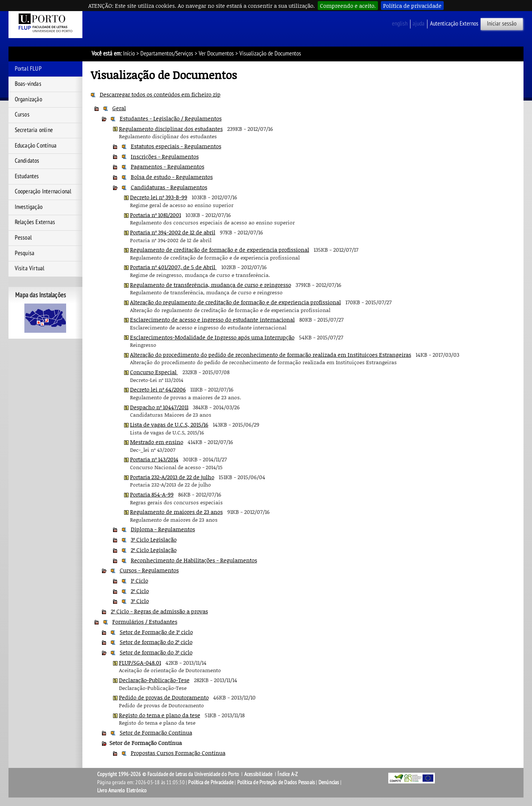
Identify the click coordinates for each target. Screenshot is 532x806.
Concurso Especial (154, 372)
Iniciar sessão (502, 24)
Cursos (22, 115)
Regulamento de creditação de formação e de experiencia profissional (220, 250)
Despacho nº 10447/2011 (159, 407)
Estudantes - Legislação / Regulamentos (171, 118)
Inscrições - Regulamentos (165, 156)
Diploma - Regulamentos (163, 529)
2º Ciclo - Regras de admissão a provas (159, 611)
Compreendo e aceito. (348, 6)
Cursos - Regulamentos (149, 570)
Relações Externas (35, 222)
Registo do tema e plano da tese (160, 715)
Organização (28, 99)
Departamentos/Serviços (167, 54)
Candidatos (27, 161)
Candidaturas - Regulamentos (169, 187)
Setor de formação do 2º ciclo (156, 642)
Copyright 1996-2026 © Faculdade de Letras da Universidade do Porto (169, 774)
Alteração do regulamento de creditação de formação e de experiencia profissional (236, 302)
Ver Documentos (216, 54)
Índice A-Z (288, 774)
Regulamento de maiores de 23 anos (176, 512)
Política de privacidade (412, 6)
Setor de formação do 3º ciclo (156, 652)
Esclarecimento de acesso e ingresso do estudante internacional (212, 319)
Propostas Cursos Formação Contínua (178, 753)
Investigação (29, 207)
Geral (119, 108)
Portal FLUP (28, 69)
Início (129, 54)
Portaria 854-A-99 (152, 494)
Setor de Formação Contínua (156, 732)
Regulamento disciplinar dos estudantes (171, 129)
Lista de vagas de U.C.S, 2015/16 (169, 424)
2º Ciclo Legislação (154, 550)
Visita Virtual (30, 268)
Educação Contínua (36, 146)
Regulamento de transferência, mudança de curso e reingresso (211, 285)
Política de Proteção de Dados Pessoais (276, 782)
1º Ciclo (139, 580)
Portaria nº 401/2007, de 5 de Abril (173, 267)
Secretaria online (34, 130)
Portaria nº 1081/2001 (156, 215)
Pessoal (23, 238)
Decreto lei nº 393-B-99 (159, 197)
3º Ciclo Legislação (154, 539)
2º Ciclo (140, 591)
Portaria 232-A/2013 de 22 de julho (172, 477)
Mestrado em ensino (157, 442)
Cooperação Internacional (43, 192)
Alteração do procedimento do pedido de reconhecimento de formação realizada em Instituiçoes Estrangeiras (271, 355)
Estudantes (27, 176)
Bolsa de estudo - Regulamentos (172, 177)
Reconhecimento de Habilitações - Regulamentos (194, 560)
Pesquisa (25, 253)
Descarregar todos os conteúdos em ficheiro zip (160, 94)
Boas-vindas (28, 84)
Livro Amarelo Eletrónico (122, 790)
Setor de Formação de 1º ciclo (156, 632)
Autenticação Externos (454, 24)
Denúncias (329, 782)
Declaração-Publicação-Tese (154, 680)
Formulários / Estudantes (145, 622)
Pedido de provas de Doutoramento (164, 697)
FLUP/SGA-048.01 (140, 663)
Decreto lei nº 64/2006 (158, 389)
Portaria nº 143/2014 (154, 459)
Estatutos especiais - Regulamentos (176, 146)
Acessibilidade (258, 774)
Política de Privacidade (211, 782)
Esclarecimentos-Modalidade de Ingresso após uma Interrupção (212, 337)
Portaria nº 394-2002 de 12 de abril (173, 232)
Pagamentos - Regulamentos (168, 166)
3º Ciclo (140, 601)
